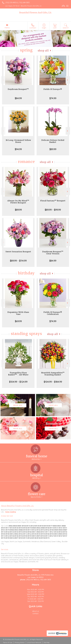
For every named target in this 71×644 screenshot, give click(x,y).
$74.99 (53, 98)
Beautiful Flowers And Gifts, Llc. (36, 13)
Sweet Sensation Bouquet (18, 252)
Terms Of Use (8, 642)
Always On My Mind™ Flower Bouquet (18, 202)
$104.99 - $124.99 (18, 382)
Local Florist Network (34, 642)
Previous (3, 80)
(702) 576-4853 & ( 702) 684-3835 (17, 3)
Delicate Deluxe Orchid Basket (53, 141)
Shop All (43, 51)
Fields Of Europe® (53, 89)
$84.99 (18, 98)
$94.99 (18, 149)
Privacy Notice (20, 642)
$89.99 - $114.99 (18, 261)
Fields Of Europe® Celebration (53, 313)
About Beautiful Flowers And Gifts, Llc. (17, 506)
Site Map (47, 642)
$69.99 (18, 321)
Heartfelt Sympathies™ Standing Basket (53, 374)
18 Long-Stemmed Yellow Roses (18, 141)
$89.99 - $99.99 (53, 210)
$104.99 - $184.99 (53, 382)
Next (68, 80)
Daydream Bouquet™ (18, 89)
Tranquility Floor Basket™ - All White (18, 374)
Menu (7, 28)
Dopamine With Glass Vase (18, 313)
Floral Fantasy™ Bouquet (53, 201)
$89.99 (53, 149)
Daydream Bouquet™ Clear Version (53, 253)
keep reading (11, 512)
